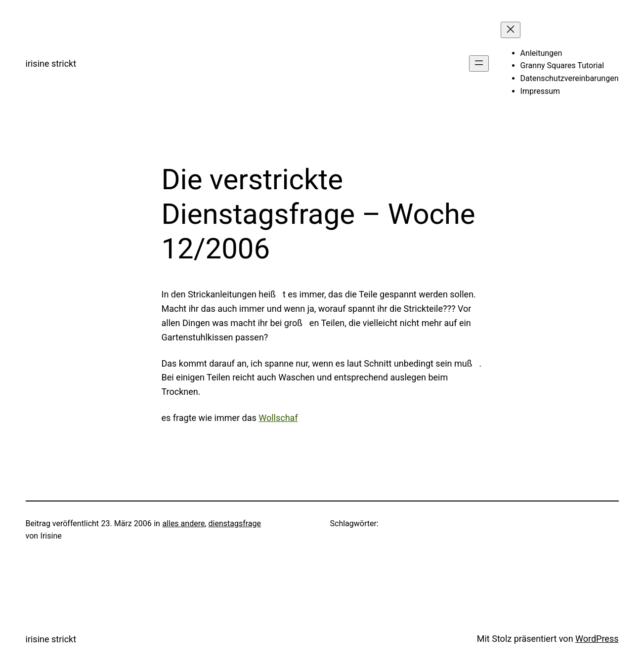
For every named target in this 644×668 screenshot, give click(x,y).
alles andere (183, 523)
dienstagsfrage (235, 523)
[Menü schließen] (511, 30)
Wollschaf (278, 418)
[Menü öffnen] (479, 63)
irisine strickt (51, 63)
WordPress (597, 639)
